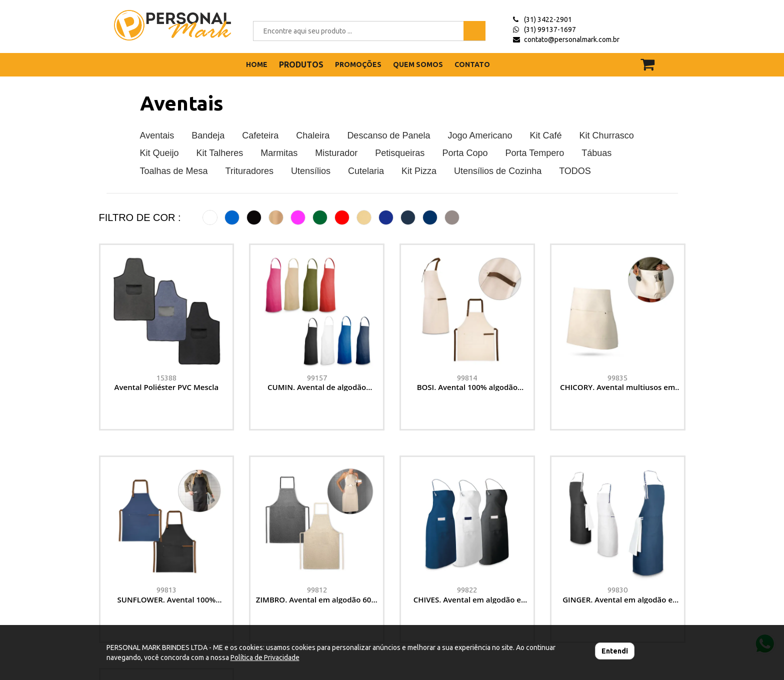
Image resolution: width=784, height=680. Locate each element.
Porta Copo (465, 153)
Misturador (336, 153)
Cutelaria (366, 171)
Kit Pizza (419, 171)
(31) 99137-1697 (550, 29)
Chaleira (313, 135)
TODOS (575, 171)
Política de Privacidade (265, 657)
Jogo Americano (480, 135)
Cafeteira (260, 135)
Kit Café (546, 135)
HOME (257, 64)
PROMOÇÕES (358, 64)
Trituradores (249, 171)
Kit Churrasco (607, 135)
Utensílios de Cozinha (498, 171)
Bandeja (208, 135)
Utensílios (311, 171)
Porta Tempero (534, 153)
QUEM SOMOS (418, 64)
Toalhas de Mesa (174, 171)
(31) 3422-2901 (548, 19)
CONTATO (472, 64)
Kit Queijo (159, 153)
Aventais (182, 103)
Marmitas (279, 153)
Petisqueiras (400, 153)
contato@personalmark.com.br (572, 39)
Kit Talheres (220, 153)
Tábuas (596, 153)
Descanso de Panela (388, 135)
